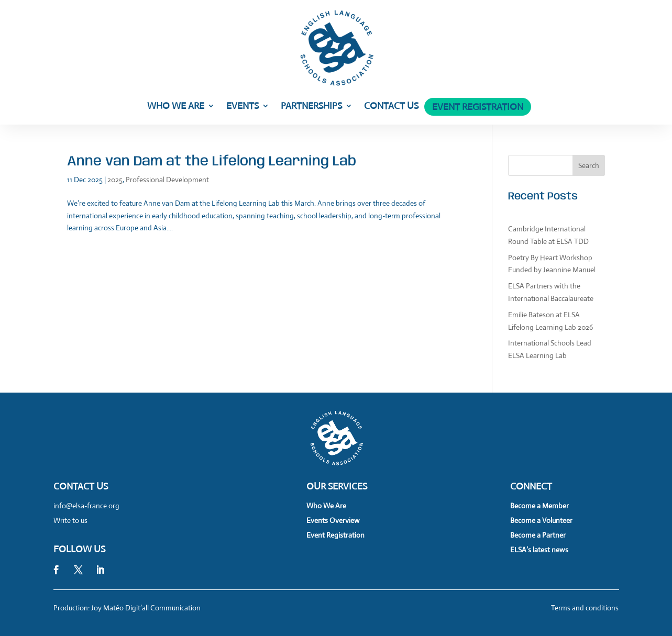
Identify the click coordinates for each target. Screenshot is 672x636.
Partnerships (311, 107)
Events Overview (333, 520)
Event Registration (478, 108)
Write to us (70, 520)
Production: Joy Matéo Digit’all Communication (127, 608)
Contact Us (391, 107)
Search (589, 165)
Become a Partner (538, 535)
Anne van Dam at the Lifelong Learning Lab (212, 161)
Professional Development (167, 180)
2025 (115, 180)
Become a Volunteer (541, 520)
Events (243, 107)
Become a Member (539, 506)
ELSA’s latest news (539, 550)
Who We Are (176, 107)
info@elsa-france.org (86, 506)
